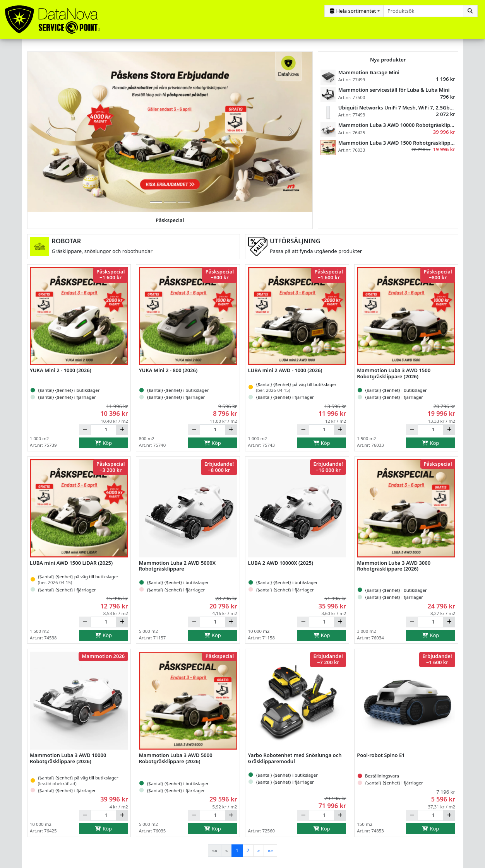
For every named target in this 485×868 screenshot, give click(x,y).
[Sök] (470, 11)
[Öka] (122, 434)
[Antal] (103, 434)
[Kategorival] (354, 11)
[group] (170, 136)
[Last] (270, 854)
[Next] (259, 854)
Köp (104, 447)
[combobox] (423, 11)
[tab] (156, 206)
